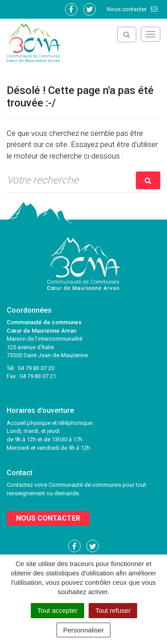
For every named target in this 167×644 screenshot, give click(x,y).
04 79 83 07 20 (36, 368)
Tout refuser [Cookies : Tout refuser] (113, 610)
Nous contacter (132, 9)
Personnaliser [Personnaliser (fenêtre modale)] (84, 630)
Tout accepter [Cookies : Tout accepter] (57, 610)
